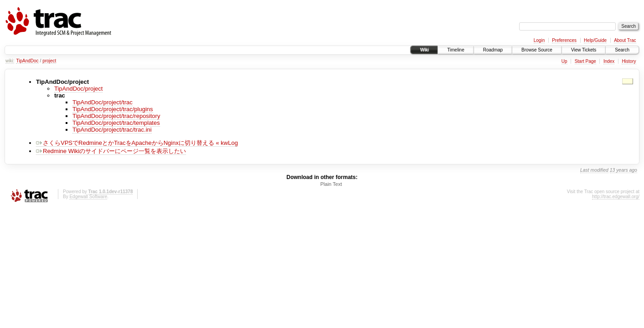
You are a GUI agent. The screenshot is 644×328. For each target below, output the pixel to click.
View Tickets (584, 50)
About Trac (625, 40)
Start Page (585, 61)
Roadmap (493, 50)
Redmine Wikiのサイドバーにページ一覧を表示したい (111, 151)
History (629, 61)
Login (539, 40)
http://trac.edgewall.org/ (616, 197)
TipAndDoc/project (78, 89)
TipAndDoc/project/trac (103, 102)
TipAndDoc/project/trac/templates (116, 123)
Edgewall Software (88, 197)
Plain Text (331, 184)
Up (564, 61)
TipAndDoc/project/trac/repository (116, 116)
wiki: (10, 61)
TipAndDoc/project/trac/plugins (113, 109)
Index (609, 61)
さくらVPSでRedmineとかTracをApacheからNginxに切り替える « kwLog (137, 143)
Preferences (564, 40)
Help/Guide (595, 40)
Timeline (456, 50)
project (49, 61)
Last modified (594, 170)
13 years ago (623, 170)
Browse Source (537, 50)
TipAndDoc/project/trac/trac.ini (112, 130)
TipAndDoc (27, 61)
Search (622, 50)
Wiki (424, 50)
